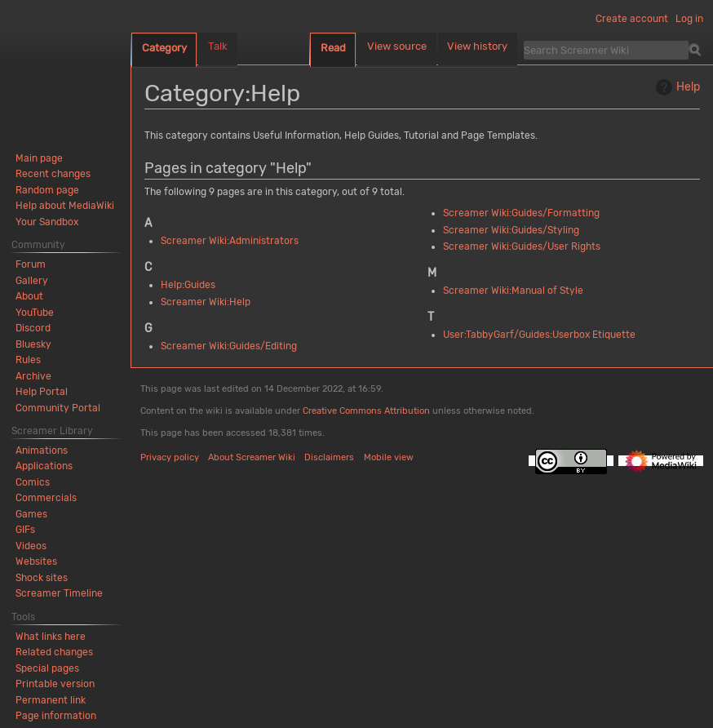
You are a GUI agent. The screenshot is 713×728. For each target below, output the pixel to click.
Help (676, 87)
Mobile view (389, 457)
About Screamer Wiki (252, 457)
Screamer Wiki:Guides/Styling (511, 230)
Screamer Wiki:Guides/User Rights (522, 246)
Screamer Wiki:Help (206, 302)
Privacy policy (170, 457)
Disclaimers (329, 457)
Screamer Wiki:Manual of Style (513, 291)
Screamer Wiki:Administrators (230, 241)
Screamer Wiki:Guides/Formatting (521, 213)
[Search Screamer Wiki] (606, 50)
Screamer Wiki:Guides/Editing (229, 346)
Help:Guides (188, 285)
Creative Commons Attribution (366, 411)
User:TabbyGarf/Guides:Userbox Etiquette (539, 335)
